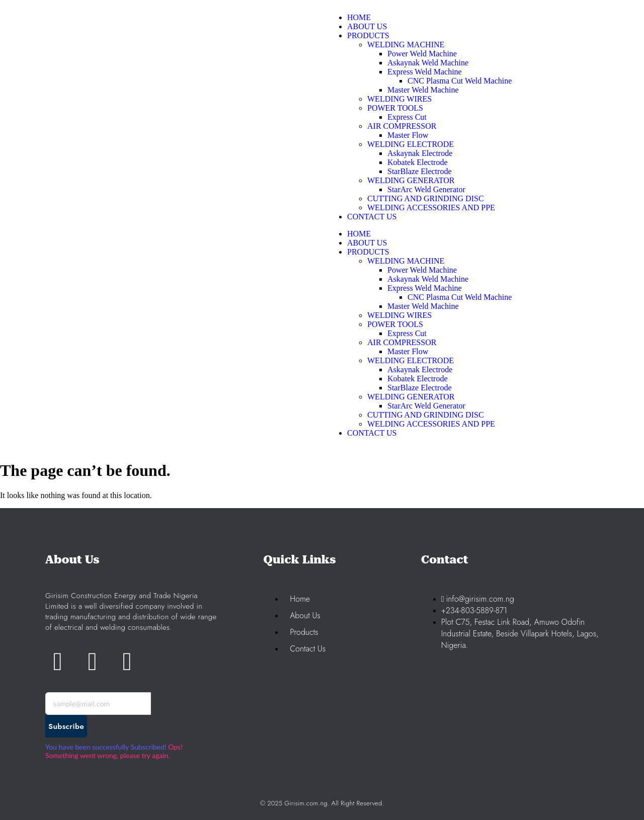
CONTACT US (372, 433)
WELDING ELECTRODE (411, 360)
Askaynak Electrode (420, 370)
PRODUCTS (368, 252)
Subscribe (66, 726)
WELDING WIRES (399, 315)
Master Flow (408, 351)
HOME (359, 234)
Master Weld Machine (423, 306)
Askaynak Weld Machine (428, 279)
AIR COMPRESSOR (402, 342)
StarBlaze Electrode (420, 388)
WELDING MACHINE (406, 261)
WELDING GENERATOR (411, 397)
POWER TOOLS (395, 324)
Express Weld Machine (425, 288)
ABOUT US (367, 243)
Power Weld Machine (422, 270)
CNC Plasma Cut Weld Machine (460, 297)
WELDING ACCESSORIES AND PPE (431, 424)
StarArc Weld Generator (426, 406)
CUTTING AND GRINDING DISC (426, 415)
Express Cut (407, 333)
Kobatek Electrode (418, 379)
